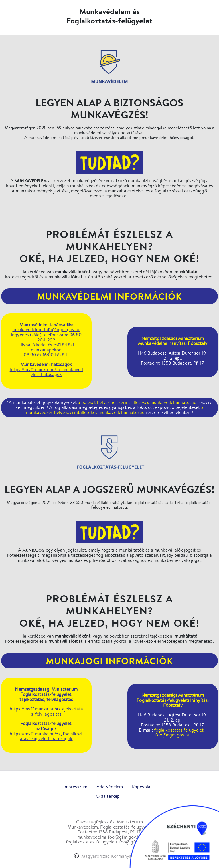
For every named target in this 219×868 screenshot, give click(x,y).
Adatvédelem (110, 787)
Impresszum (75, 787)
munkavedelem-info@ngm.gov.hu (46, 330)
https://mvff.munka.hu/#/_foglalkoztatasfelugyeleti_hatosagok (46, 736)
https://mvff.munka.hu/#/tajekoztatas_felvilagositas (46, 711)
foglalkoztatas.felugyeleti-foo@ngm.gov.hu (180, 733)
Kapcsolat (142, 787)
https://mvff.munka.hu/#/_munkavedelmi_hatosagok (46, 372)
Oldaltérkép (108, 796)
